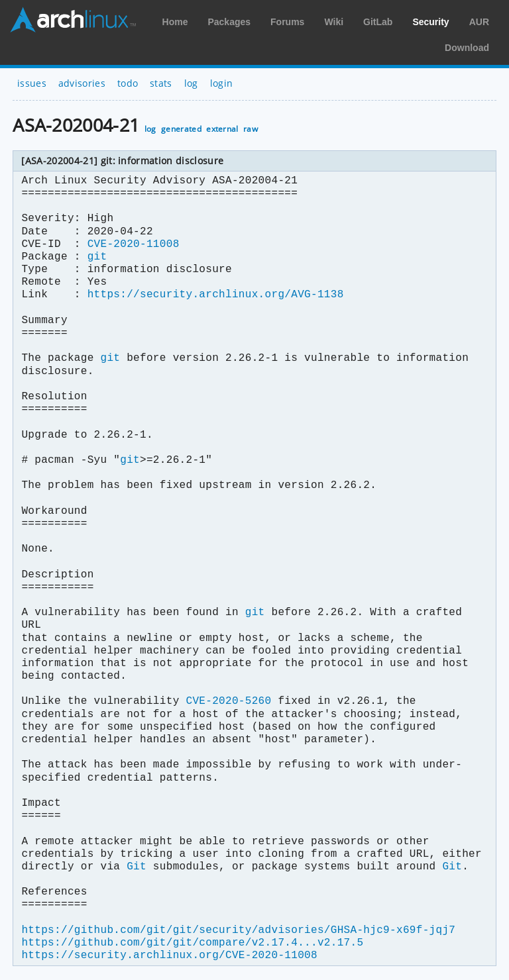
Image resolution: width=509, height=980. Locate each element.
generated (181, 129)
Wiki (334, 22)
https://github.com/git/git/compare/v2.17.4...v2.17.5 (192, 943)
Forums (287, 22)
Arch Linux (73, 20)
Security (430, 22)
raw (251, 129)
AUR (479, 22)
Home (175, 22)
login (222, 83)
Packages (229, 22)
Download (467, 48)
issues (32, 83)
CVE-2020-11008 (134, 244)
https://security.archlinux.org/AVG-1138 (216, 295)
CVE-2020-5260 (228, 701)
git (97, 257)
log (191, 83)
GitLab (378, 22)
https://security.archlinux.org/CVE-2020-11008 (169, 955)
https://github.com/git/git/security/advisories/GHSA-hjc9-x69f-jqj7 (238, 930)
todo (128, 83)
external (222, 129)
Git (137, 867)
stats (161, 83)
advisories (82, 83)
